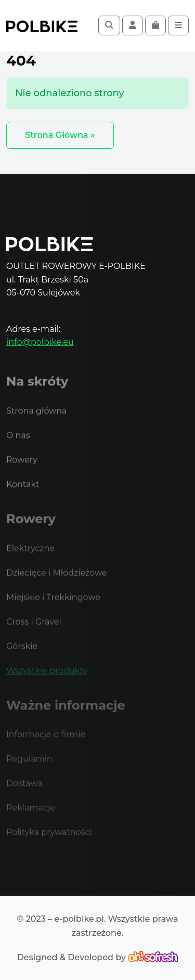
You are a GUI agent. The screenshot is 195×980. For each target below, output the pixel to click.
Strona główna (37, 422)
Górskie (22, 656)
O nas (18, 446)
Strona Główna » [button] (60, 135)
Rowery (22, 470)
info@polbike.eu (40, 342)
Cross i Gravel (34, 631)
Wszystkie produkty (47, 680)
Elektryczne (30, 558)
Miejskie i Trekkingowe (53, 607)
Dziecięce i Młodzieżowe (56, 582)
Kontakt (23, 495)
